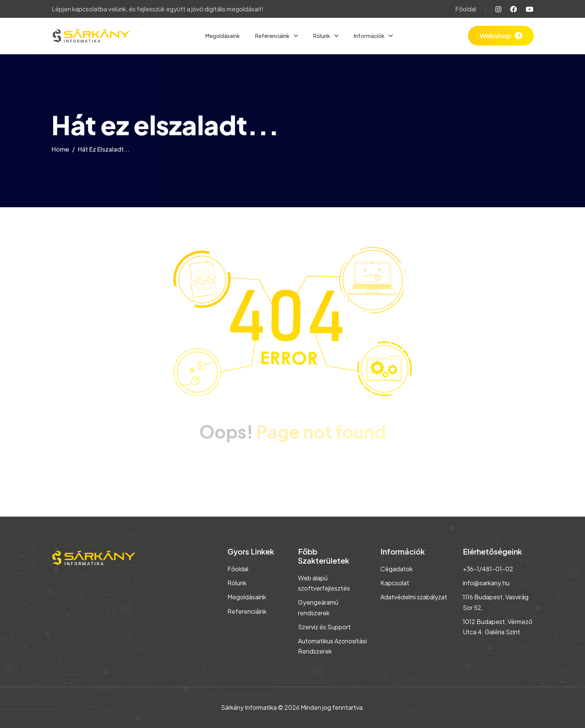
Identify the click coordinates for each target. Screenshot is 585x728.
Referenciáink (273, 36)
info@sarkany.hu (486, 583)
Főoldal (466, 9)
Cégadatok (397, 569)
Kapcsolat (395, 583)
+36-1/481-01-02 (488, 569)
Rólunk (322, 36)
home (60, 150)
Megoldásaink (223, 36)
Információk (370, 36)
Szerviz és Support (324, 627)
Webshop (495, 35)
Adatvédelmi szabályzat (414, 597)
